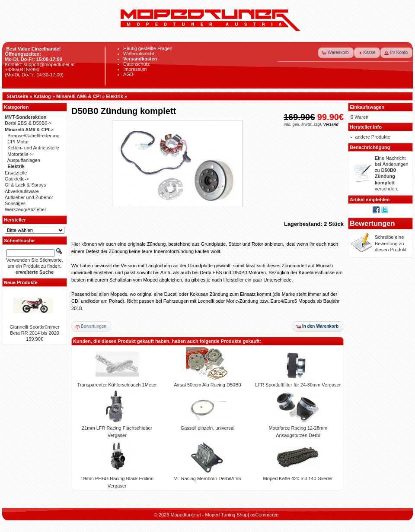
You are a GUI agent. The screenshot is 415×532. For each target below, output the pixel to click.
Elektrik (115, 96)
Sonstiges (15, 203)
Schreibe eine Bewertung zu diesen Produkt (391, 243)
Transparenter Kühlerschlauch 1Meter (117, 385)
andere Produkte (373, 137)
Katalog (42, 96)
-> (29, 130)
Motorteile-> (20, 154)
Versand (330, 124)
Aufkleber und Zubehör (29, 197)
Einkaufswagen (367, 107)
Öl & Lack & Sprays (25, 185)
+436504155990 (22, 70)
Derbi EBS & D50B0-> (28, 123)
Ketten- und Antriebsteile (33, 148)
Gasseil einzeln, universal (208, 428)
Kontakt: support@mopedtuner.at (40, 64)
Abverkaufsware (22, 191)
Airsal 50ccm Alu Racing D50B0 (207, 385)
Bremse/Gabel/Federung (33, 136)
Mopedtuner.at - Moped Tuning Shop (209, 515)
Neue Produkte (21, 282)
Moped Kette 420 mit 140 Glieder (298, 478)
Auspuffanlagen (24, 160)
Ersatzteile (16, 173)
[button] (336, 53)
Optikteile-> (17, 179)
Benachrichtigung (370, 147)
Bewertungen (372, 223)
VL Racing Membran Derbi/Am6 (208, 478)
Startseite (17, 96)
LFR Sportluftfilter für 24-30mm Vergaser (298, 385)
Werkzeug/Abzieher (26, 209)
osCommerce (264, 515)
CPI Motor (18, 142)
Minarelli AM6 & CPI (78, 96)
